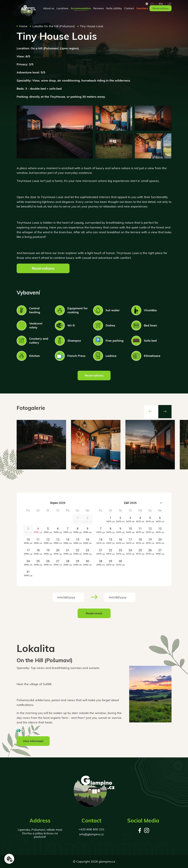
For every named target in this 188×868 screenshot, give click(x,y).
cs (152, 4)
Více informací (33, 741)
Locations (62, 8)
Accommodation (81, 8)
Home (23, 28)
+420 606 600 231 (91, 829)
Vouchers (142, 8)
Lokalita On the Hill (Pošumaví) (54, 28)
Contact (129, 8)
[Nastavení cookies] (9, 859)
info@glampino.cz (91, 834)
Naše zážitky (114, 8)
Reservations (160, 8)
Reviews (99, 8)
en (161, 4)
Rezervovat (94, 613)
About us (49, 8)
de (170, 4)
